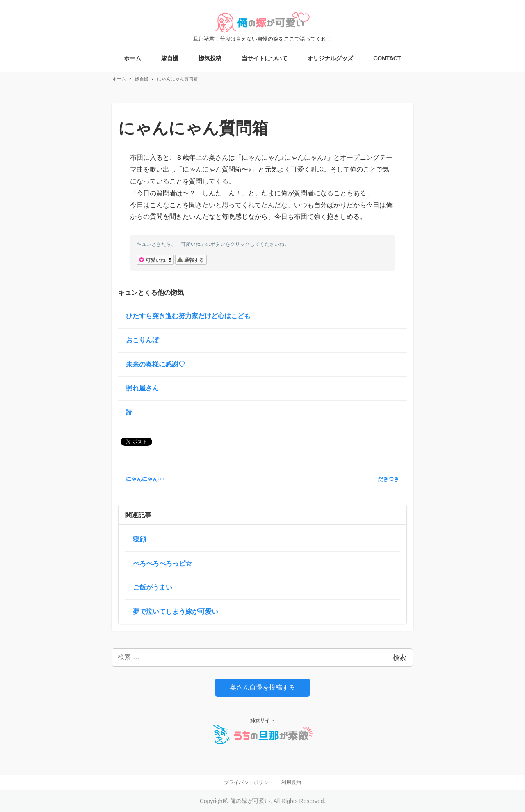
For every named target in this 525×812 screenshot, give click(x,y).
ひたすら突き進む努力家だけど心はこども (188, 316)
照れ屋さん (142, 388)
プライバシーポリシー (249, 782)
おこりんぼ (142, 340)
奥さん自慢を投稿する (262, 687)
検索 (399, 657)
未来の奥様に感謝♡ (155, 364)
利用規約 (291, 782)
